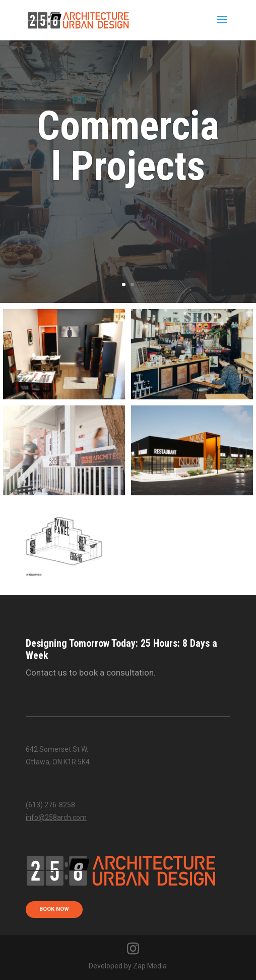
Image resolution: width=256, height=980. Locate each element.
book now (54, 909)
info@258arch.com (56, 817)
